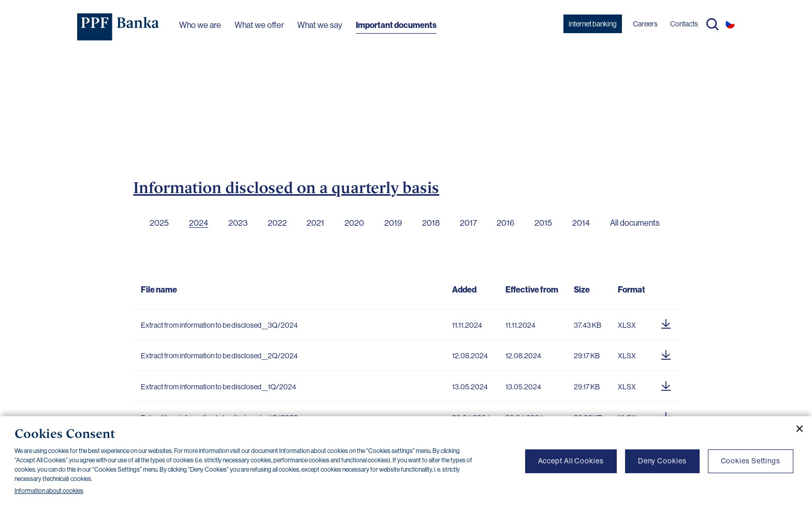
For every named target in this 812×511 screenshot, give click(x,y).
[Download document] (666, 323)
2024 (199, 223)
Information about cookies (49, 491)
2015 (543, 223)
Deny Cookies (662, 461)
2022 (277, 223)
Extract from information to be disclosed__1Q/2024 (219, 387)
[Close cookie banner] (795, 429)
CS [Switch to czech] (730, 24)
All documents (635, 223)
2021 (315, 223)
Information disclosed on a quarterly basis (286, 187)
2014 (581, 223)
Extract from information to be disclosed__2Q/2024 (219, 356)
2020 (354, 223)
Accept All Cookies (571, 461)
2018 (431, 223)
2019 (393, 223)
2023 (238, 223)
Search (713, 24)
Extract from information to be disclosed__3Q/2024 (219, 325)
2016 (505, 223)
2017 (468, 223)
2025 (159, 223)
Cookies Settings (751, 461)
